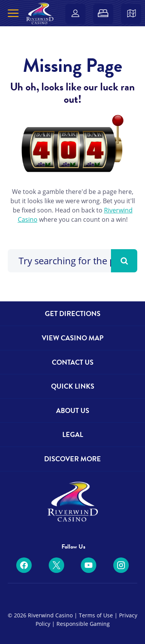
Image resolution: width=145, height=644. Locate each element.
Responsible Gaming (83, 624)
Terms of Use (96, 615)
